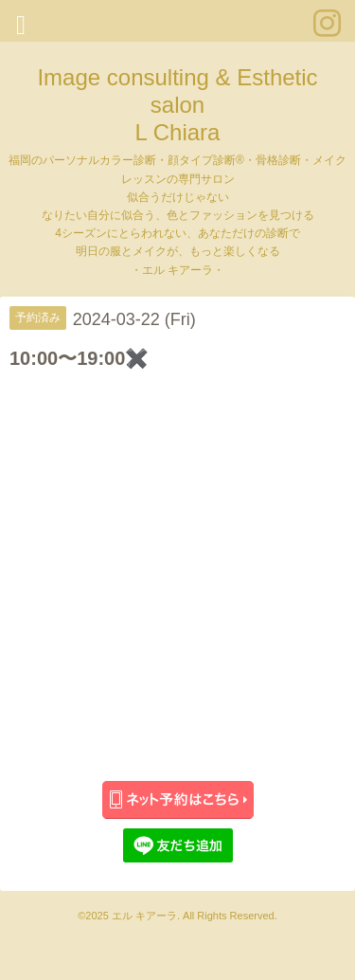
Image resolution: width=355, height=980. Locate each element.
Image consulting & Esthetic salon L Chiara (177, 105)
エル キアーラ (144, 916)
